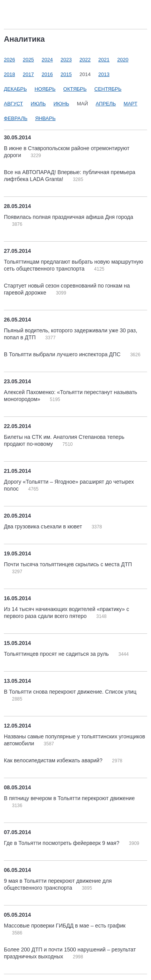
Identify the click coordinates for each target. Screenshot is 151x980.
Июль (38, 104)
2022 (85, 60)
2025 (28, 60)
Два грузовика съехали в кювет (44, 526)
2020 (123, 60)
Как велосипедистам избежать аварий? (54, 760)
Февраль (16, 118)
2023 (66, 60)
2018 (9, 74)
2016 (47, 74)
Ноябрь (45, 89)
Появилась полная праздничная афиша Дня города (69, 217)
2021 (104, 60)
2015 (66, 74)
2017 (28, 74)
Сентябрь (108, 89)
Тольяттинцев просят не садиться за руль (57, 654)
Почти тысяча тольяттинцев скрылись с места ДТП (68, 564)
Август (14, 104)
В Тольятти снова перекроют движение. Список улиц (70, 692)
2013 (104, 74)
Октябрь (75, 89)
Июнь (61, 104)
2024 (47, 60)
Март (131, 104)
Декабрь (15, 89)
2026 (9, 60)
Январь (45, 118)
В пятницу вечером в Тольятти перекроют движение (69, 798)
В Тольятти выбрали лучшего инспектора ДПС (63, 354)
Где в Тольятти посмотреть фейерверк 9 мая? (62, 843)
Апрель (106, 104)
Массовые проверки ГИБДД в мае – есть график (65, 926)
